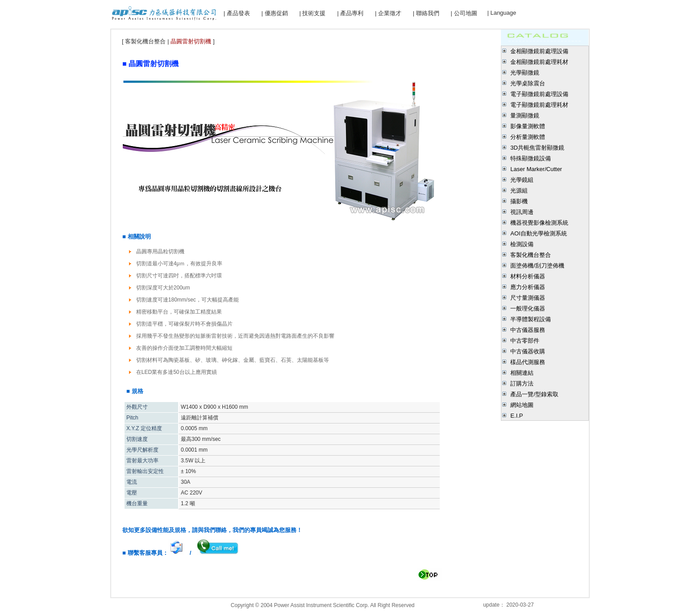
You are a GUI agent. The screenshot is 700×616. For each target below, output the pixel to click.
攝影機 (519, 201)
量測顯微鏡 (525, 115)
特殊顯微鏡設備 (531, 158)
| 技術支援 (312, 13)
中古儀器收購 (528, 351)
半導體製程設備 (531, 319)
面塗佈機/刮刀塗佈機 (537, 266)
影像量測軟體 (528, 126)
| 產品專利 (350, 13)
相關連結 (522, 373)
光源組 (519, 191)
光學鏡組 (522, 180)
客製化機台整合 (531, 255)
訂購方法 (522, 383)
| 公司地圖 (464, 13)
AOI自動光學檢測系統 (538, 233)
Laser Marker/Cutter (536, 169)
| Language (502, 13)
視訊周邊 (522, 212)
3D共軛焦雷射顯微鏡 (537, 148)
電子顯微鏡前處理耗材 (539, 105)
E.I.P (517, 416)
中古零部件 (525, 341)
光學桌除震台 (528, 83)
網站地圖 (522, 405)
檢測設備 (522, 244)
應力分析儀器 (528, 287)
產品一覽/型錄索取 (534, 394)
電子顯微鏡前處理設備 (539, 94)
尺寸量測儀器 (528, 298)
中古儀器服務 (528, 330)
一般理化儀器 (528, 308)
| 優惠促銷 (275, 13)
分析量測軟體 (528, 137)
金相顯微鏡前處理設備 (539, 51)
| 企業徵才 (388, 13)
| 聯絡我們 (426, 13)
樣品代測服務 (528, 362)
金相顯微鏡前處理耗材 (539, 62)
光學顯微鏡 (525, 73)
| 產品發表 (237, 13)
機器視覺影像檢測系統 (539, 223)
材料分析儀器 (528, 276)
